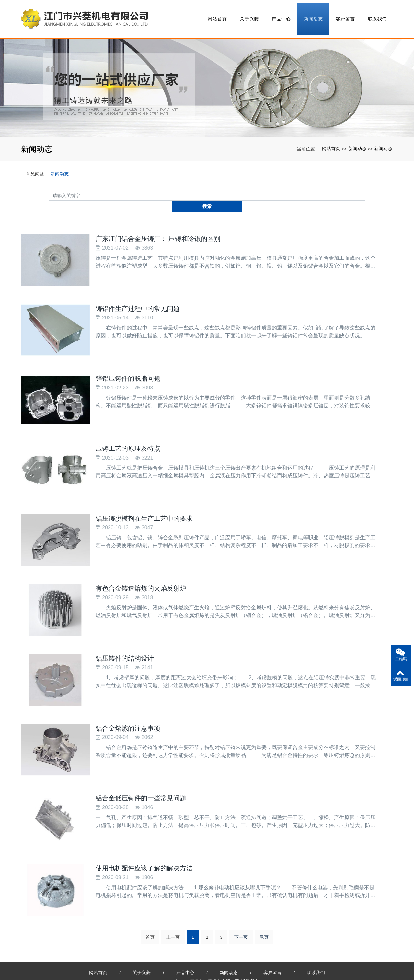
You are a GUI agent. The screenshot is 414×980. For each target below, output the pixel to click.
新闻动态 (313, 16)
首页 (150, 912)
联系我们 (377, 16)
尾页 (264, 912)
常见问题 (35, 168)
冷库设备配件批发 (321, 963)
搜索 (365, 189)
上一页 (173, 912)
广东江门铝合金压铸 (118, 963)
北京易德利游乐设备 (280, 963)
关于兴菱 (249, 16)
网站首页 (217, 16)
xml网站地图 (206, 963)
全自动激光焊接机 (239, 963)
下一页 (241, 912)
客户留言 (345, 16)
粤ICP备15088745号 (207, 970)
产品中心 (281, 16)
